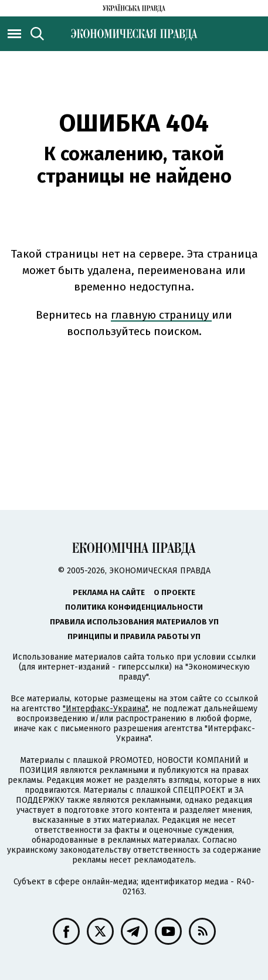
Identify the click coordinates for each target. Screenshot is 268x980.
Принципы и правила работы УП (134, 636)
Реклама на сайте (109, 592)
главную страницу (161, 315)
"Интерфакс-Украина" (105, 709)
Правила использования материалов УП (134, 622)
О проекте (174, 592)
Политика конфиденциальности (134, 607)
